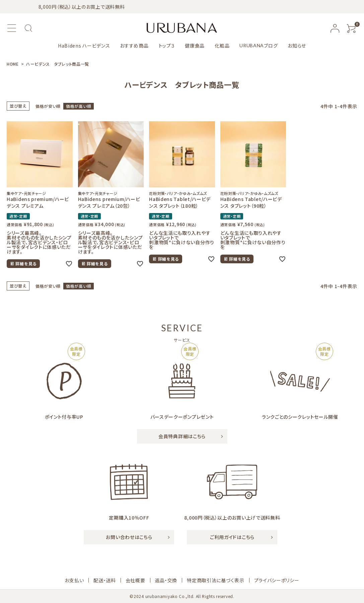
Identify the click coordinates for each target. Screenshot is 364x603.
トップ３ (167, 46)
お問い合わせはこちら (129, 537)
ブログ (259, 46)
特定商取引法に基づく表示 (215, 580)
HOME (13, 64)
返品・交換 (166, 580)
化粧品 (222, 46)
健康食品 (195, 46)
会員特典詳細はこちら (182, 436)
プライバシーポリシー (277, 580)
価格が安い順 (48, 106)
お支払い (74, 580)
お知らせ (297, 46)
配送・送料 (105, 580)
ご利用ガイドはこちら (232, 537)
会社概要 (135, 580)
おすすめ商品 (134, 46)
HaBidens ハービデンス (84, 46)
